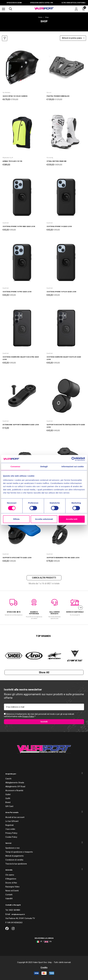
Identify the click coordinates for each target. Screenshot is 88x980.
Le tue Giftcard (12, 821)
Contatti (9, 895)
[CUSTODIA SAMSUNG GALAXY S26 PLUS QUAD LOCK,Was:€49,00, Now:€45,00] (66, 328)
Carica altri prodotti (44, 578)
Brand (8, 802)
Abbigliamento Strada (15, 783)
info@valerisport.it (18, 914)
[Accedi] (76, 9)
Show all (44, 672)
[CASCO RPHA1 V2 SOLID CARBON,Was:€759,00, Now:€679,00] (22, 67)
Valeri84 (9, 899)
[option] (14, 606)
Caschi (8, 779)
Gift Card (9, 806)
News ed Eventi (12, 891)
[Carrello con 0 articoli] (84, 9)
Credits (44, 967)
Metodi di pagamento (15, 856)
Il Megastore (11, 879)
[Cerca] (10, 9)
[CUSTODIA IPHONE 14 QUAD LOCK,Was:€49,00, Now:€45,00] (66, 198)
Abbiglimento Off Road (15, 787)
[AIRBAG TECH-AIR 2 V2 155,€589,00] (22, 133)
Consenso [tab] (15, 466)
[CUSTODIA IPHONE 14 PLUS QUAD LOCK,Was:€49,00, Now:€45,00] (66, 263)
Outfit (8, 798)
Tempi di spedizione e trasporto (19, 852)
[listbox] (73, 38)
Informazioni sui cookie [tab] (73, 466)
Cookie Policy (11, 837)
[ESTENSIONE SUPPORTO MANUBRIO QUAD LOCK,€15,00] (22, 396)
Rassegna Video (12, 887)
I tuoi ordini (10, 829)
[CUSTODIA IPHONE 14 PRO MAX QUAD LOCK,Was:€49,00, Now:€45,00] (22, 198)
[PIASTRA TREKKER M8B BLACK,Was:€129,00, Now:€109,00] (66, 67)
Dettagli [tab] (44, 466)
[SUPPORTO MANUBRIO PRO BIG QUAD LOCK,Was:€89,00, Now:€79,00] (66, 529)
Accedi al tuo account (15, 817)
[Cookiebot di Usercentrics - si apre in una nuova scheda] (73, 459)
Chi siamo (10, 875)
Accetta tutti (72, 519)
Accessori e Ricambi (14, 790)
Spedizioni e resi (12, 848)
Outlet (8, 794)
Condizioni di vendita (14, 860)
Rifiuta (16, 519)
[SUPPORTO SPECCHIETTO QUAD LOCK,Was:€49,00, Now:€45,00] (22, 529)
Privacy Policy (28, 716)
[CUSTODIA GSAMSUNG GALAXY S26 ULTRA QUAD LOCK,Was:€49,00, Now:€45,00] (22, 328)
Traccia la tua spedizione (16, 864)
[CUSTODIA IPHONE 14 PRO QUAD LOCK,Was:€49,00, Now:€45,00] (22, 263)
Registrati (9, 825)
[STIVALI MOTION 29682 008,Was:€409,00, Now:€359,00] (66, 133)
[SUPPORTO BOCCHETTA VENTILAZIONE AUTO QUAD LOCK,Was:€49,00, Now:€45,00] (66, 396)
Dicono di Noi (11, 883)
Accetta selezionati (44, 519)
